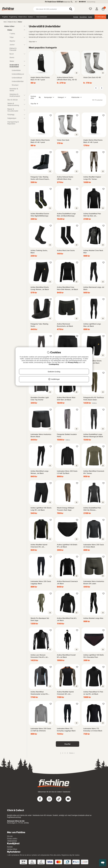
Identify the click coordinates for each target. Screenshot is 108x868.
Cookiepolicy (54, 364)
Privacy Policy (73, 362)
